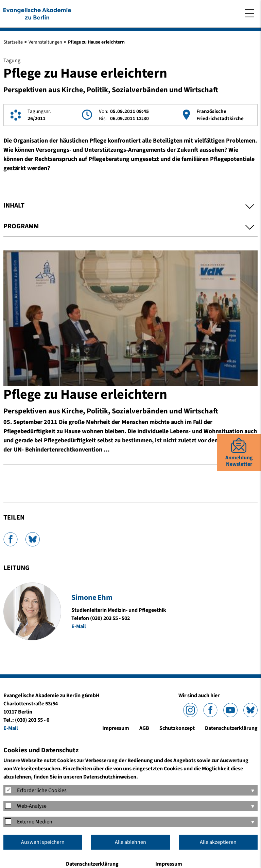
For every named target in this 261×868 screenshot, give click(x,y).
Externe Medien (35, 822)
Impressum (116, 728)
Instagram (190, 710)
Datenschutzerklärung (231, 728)
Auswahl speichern (43, 842)
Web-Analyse (32, 806)
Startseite (13, 42)
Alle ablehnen (130, 842)
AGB (144, 728)
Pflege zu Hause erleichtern (85, 395)
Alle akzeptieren (218, 842)
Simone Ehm (92, 597)
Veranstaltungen (45, 42)
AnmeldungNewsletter (239, 461)
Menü (249, 13)
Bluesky (33, 539)
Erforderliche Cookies (42, 790)
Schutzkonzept (177, 728)
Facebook (11, 539)
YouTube (230, 710)
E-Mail (79, 626)
